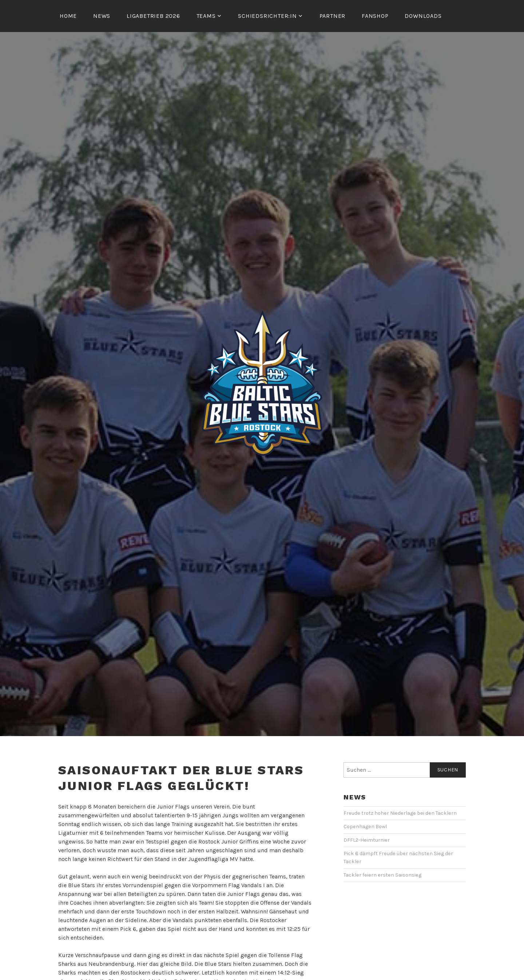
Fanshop (375, 16)
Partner (333, 16)
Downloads (423, 16)
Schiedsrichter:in (267, 16)
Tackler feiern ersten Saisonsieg (382, 875)
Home (68, 16)
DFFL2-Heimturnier (367, 840)
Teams (206, 16)
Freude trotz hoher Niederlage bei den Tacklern (400, 813)
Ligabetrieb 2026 (153, 16)
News (102, 16)
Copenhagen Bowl (365, 827)
